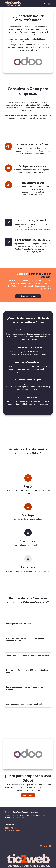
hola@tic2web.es (13, 830)
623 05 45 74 (10, 828)
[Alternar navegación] (49, 3)
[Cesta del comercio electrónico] (44, 3)
